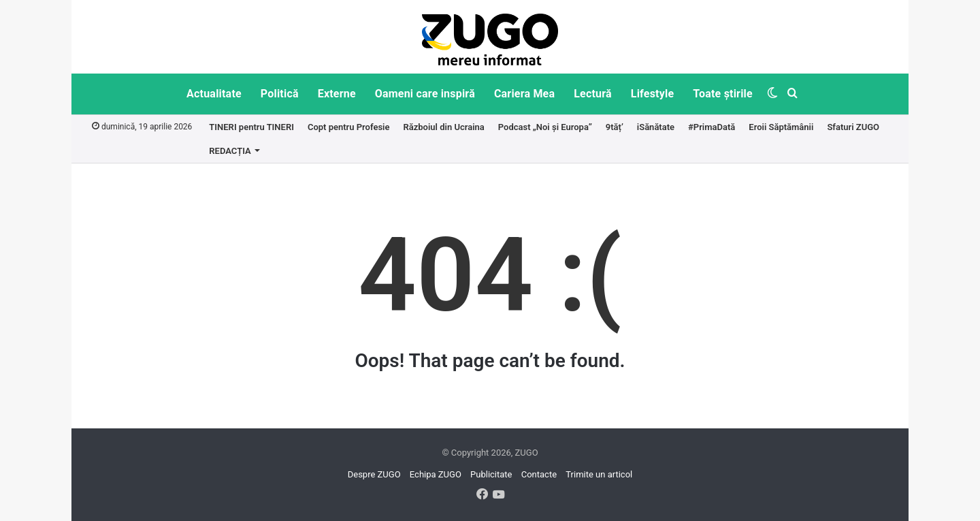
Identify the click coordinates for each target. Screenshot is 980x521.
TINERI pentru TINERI (251, 127)
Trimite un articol (599, 474)
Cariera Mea (524, 94)
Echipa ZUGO (436, 474)
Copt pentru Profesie (349, 127)
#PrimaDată (712, 127)
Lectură (593, 94)
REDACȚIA (230, 151)
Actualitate (214, 94)
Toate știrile (723, 94)
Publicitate (491, 474)
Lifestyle (652, 94)
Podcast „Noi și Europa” (545, 127)
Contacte (539, 474)
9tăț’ (615, 127)
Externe (337, 94)
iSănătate (656, 127)
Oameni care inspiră (425, 94)
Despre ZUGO (374, 474)
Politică (280, 94)
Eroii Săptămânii (781, 127)
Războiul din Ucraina (443, 127)
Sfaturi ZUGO (853, 127)
